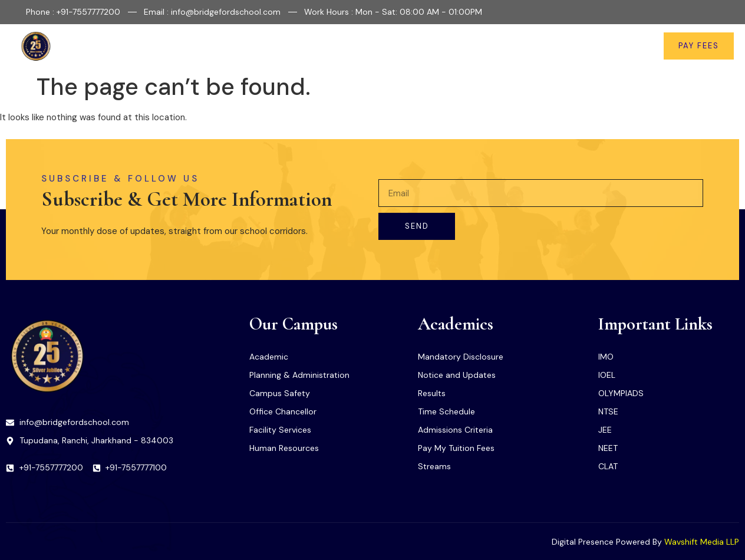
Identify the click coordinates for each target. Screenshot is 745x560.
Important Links (456, 46)
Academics (370, 46)
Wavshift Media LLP (702, 542)
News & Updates (548, 46)
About (252, 46)
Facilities (305, 46)
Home (205, 46)
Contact (616, 46)
